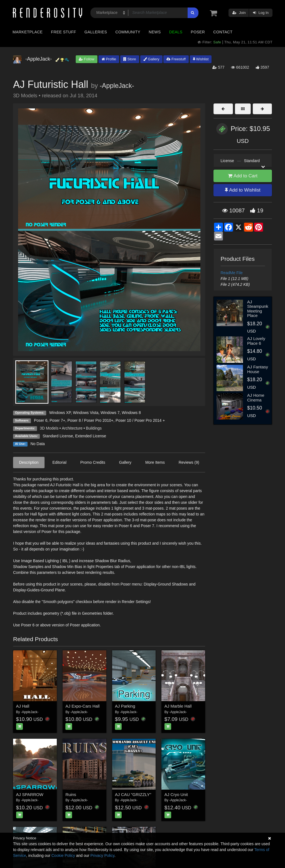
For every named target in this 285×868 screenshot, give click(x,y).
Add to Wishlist (243, 190)
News (155, 32)
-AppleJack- (117, 86)
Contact (223, 32)
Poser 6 (41, 420)
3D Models (49, 428)
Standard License (58, 436)
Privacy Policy (102, 855)
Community (128, 32)
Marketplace (28, 32)
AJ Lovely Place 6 (256, 341)
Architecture (72, 428)
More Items (155, 462)
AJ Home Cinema (256, 398)
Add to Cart (243, 176)
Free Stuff (63, 32)
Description (29, 462)
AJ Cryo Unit (176, 794)
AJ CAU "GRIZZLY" (133, 794)
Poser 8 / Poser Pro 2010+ (90, 420)
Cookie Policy (63, 855)
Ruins (71, 794)
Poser (198, 32)
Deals (176, 32)
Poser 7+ (57, 420)
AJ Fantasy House (258, 369)
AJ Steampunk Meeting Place (258, 309)
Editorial (59, 462)
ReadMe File (232, 273)
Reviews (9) (189, 462)
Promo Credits (93, 462)
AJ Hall (23, 706)
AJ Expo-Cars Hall (83, 706)
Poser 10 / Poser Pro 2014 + (140, 420)
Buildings (94, 428)
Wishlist (201, 59)
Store (130, 59)
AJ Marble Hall (178, 706)
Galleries (96, 32)
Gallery (151, 59)
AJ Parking (125, 706)
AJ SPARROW (30, 794)
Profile (109, 59)
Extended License (91, 436)
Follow (87, 59)
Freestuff (176, 59)
